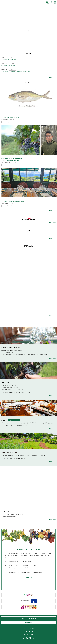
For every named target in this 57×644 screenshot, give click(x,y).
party (3, 122)
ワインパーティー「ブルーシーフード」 (11, 118)
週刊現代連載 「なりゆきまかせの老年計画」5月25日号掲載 (16, 72)
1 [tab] (28, 31)
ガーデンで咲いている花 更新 (9, 60)
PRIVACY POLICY (29, 628)
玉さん (12, 70)
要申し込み (8, 122)
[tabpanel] (28, 19)
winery (28, 371)
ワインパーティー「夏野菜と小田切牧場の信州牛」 (13, 201)
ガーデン (13, 58)
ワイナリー (13, 64)
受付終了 (8, 206)
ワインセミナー (5, 165)
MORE (51, 78)
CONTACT (29, 623)
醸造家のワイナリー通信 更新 (8, 66)
